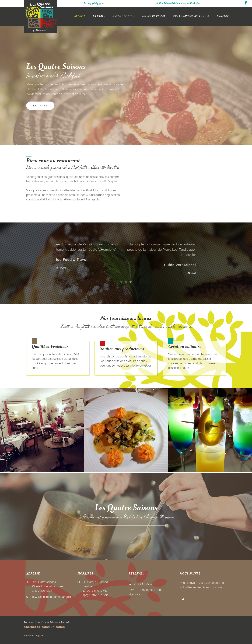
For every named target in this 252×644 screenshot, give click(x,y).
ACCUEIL (80, 16)
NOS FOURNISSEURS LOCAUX (191, 16)
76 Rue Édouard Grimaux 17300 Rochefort (178, 3)
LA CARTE (99, 16)
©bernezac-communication (44, 627)
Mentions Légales (34, 636)
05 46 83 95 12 (94, 3)
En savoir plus (126, 268)
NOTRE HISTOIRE (123, 16)
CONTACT (223, 16)
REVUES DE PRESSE (153, 16)
